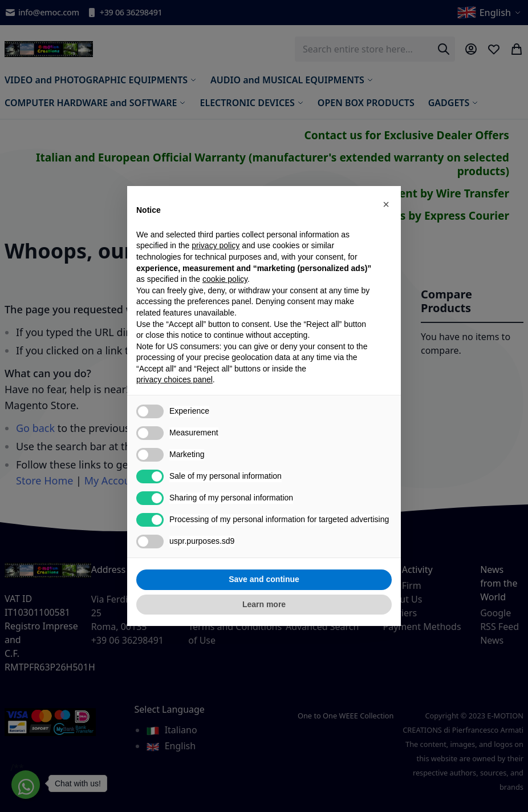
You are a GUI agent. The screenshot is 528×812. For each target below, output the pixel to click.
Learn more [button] (264, 604)
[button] (386, 204)
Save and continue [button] (264, 579)
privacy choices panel (174, 379)
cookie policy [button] (225, 279)
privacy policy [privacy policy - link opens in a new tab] (216, 245)
